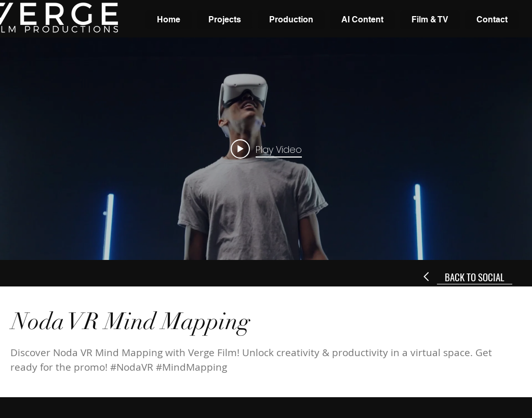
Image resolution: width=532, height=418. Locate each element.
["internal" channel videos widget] (266, 149)
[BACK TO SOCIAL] (475, 277)
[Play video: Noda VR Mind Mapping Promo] (266, 149)
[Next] (427, 277)
